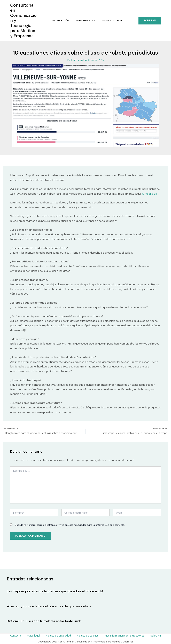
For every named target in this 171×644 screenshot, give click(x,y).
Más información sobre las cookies (122, 635)
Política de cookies (86, 635)
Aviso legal (35, 635)
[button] (150, 21)
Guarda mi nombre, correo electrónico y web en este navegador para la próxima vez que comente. (70, 526)
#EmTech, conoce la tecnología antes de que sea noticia (52, 606)
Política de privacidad (58, 635)
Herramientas (85, 21)
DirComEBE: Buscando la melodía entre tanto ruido (47, 621)
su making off (150, 194)
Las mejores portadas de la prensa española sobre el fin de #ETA (58, 591)
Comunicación (58, 21)
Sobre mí (151, 635)
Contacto (20, 635)
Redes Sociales (113, 21)
